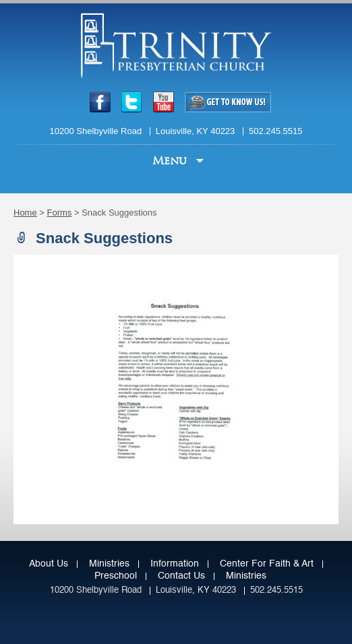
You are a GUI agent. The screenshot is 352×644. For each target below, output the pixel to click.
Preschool (116, 576)
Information (175, 564)
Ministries (109, 564)
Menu (171, 161)
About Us (49, 564)
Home (25, 213)
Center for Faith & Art (267, 564)
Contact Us (181, 576)
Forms (60, 213)
